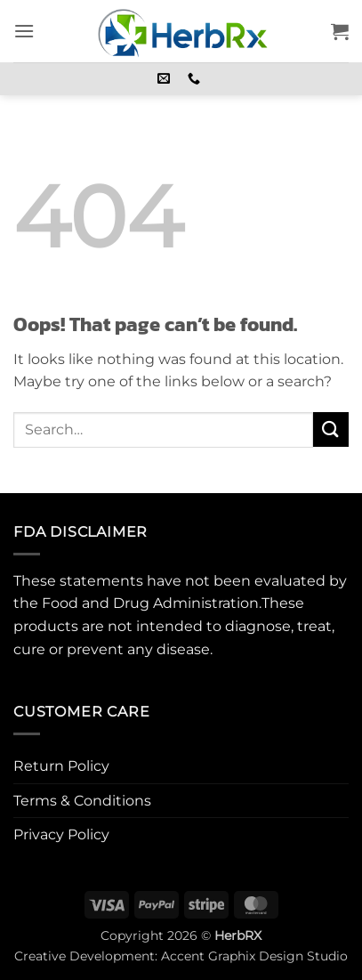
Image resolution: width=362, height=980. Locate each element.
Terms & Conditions (82, 801)
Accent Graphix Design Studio (254, 956)
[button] (24, 31)
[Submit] (331, 429)
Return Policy (61, 766)
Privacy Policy (61, 834)
